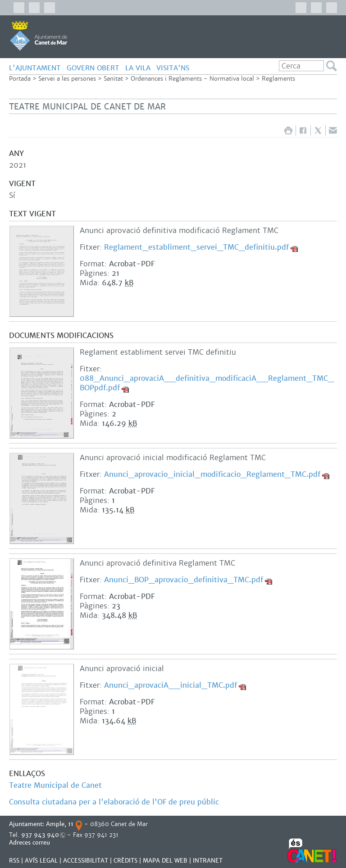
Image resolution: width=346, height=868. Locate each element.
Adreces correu (30, 843)
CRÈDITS (125, 861)
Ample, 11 (60, 824)
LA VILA (138, 68)
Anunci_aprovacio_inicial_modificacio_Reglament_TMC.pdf (212, 474)
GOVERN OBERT (93, 68)
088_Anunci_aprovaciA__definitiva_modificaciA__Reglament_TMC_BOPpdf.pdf (207, 383)
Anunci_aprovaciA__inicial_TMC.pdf (171, 685)
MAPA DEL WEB (165, 861)
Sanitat (113, 79)
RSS (14, 861)
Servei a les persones (67, 79)
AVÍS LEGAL (41, 861)
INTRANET (208, 861)
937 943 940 (40, 835)
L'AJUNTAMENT (35, 68)
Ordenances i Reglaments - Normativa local (192, 79)
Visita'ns (173, 68)
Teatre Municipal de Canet (55, 785)
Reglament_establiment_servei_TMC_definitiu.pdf (196, 247)
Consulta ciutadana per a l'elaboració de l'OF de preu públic (115, 802)
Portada (20, 79)
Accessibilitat (86, 861)
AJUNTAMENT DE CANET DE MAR (39, 36)
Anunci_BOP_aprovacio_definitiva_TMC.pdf (184, 580)
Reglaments (278, 79)
